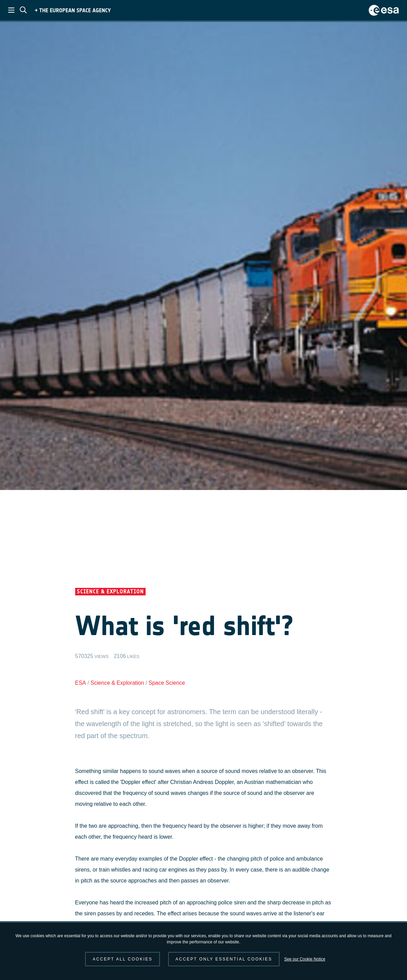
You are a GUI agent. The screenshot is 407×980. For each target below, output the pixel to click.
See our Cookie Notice (305, 959)
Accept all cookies (123, 959)
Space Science (167, 683)
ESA (81, 683)
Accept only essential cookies (224, 959)
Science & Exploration (117, 683)
